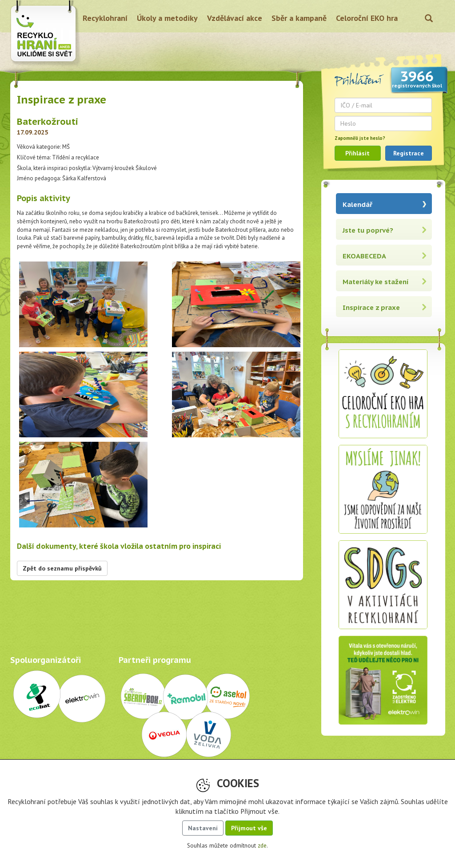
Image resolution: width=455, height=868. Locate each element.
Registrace (409, 153)
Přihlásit (357, 153)
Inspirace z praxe (371, 307)
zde (262, 846)
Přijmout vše (249, 828)
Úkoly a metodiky (167, 18)
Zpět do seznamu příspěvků (62, 568)
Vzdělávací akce (235, 18)
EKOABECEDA (364, 256)
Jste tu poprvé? (368, 230)
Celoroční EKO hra (367, 18)
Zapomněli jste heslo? (360, 138)
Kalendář (357, 204)
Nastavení (203, 828)
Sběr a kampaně (299, 18)
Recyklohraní (105, 18)
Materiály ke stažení (376, 282)
